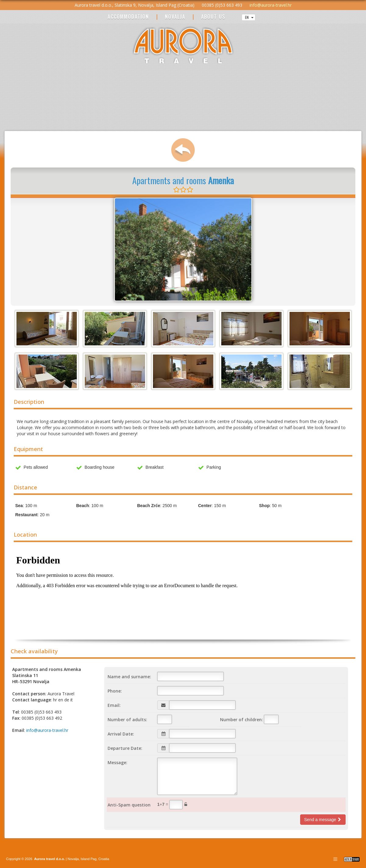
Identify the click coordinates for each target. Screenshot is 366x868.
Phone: (115, 691)
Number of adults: (127, 720)
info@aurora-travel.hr (271, 5)
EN (249, 17)
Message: (117, 762)
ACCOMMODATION (128, 17)
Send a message (323, 820)
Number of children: (242, 720)
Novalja (73, 859)
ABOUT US (213, 17)
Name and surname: (129, 677)
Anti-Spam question (129, 805)
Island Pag (89, 859)
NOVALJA (175, 17)
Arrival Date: (121, 734)
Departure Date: (125, 748)
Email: (114, 705)
